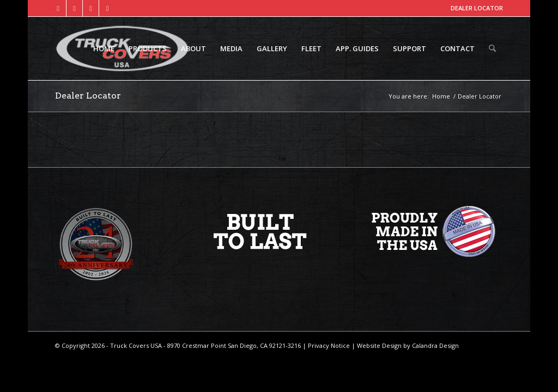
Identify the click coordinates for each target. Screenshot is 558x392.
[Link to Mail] (107, 8)
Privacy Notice (328, 345)
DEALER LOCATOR (477, 8)
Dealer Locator (88, 96)
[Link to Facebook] (58, 8)
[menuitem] (104, 48)
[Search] (492, 48)
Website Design (378, 345)
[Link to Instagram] (91, 8)
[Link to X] (74, 8)
